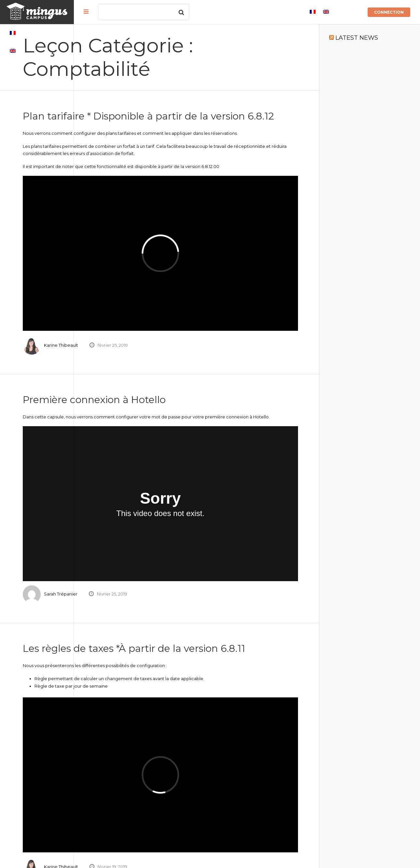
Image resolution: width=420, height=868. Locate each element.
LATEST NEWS (375, 38)
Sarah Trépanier (135, 552)
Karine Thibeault (135, 327)
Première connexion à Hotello (168, 382)
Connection (389, 12)
